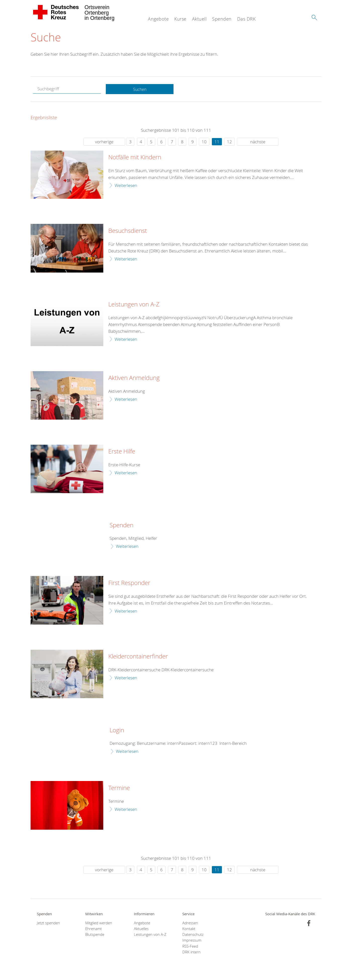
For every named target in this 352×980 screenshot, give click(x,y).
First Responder (129, 583)
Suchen (140, 89)
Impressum (192, 941)
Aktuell (199, 19)
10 (204, 142)
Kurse (180, 19)
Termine (119, 789)
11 (217, 142)
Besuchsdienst (128, 231)
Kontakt (189, 929)
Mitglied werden (99, 923)
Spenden (222, 19)
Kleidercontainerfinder (138, 657)
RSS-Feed (190, 946)
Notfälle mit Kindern (135, 158)
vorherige (104, 142)
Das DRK (246, 19)
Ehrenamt (94, 929)
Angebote (158, 19)
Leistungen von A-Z (134, 305)
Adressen (190, 923)
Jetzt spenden (48, 923)
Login (117, 731)
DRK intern (191, 953)
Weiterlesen (126, 186)
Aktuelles (141, 929)
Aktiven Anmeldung (134, 378)
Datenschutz (193, 935)
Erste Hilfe (122, 452)
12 (229, 142)
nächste (258, 142)
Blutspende (95, 935)
